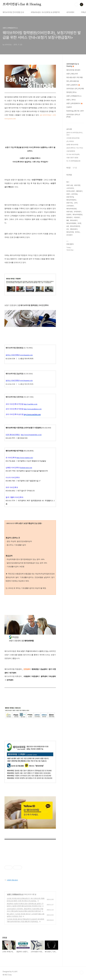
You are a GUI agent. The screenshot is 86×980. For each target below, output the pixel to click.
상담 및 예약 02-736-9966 (75, 148)
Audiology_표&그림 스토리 (75, 111)
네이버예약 (70, 12)
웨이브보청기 (74, 220)
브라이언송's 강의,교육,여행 (75, 89)
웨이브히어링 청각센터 (73, 70)
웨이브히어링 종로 (71, 209)
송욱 (68, 226)
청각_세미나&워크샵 (73, 81)
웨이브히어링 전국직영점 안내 (13, 12)
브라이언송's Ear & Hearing (22, 4)
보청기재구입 (70, 197)
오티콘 (79, 223)
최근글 (68, 168)
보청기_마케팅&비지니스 (15, 894)
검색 (76, 4)
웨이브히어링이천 (75, 226)
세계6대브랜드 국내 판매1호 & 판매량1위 (45, 12)
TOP (82, 972)
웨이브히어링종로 (71, 223)
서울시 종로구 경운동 (72, 158)
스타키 (76, 203)
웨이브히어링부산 (71, 200)
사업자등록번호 (71, 151)
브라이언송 (74, 194)
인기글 (75, 168)
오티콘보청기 (77, 212)
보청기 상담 (70, 185)
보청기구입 (69, 203)
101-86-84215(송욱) (73, 154)
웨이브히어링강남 (77, 215)
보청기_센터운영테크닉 (74, 103)
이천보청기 (77, 217)
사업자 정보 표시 (11, 880)
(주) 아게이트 (70, 141)
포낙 (68, 229)
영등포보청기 (74, 229)
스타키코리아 (70, 188)
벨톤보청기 (79, 191)
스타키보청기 (70, 206)
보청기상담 (69, 212)
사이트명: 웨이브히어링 (73, 138)
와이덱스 (77, 232)
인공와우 (69, 107)
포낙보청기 (69, 235)
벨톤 (68, 220)
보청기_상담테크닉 (73, 85)
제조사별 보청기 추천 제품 (74, 77)
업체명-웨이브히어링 (72, 145)
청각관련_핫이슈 (71, 92)
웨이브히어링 (70, 232)
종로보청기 (69, 217)
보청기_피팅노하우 (72, 74)
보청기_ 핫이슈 (71, 100)
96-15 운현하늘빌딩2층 (73, 161)
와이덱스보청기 (71, 191)
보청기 (68, 194)
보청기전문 (77, 185)
